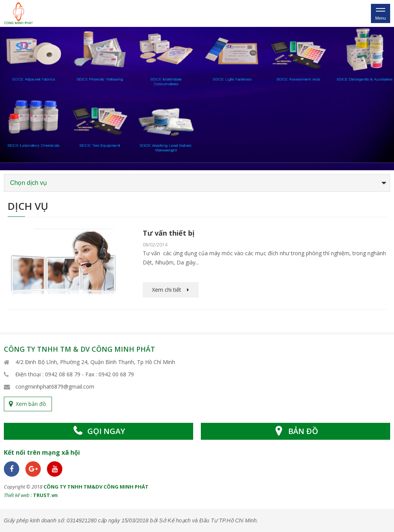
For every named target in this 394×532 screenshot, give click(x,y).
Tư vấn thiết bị (169, 233)
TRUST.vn (45, 495)
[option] (197, 99)
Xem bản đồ (31, 404)
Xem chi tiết (167, 290)
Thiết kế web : (18, 495)
